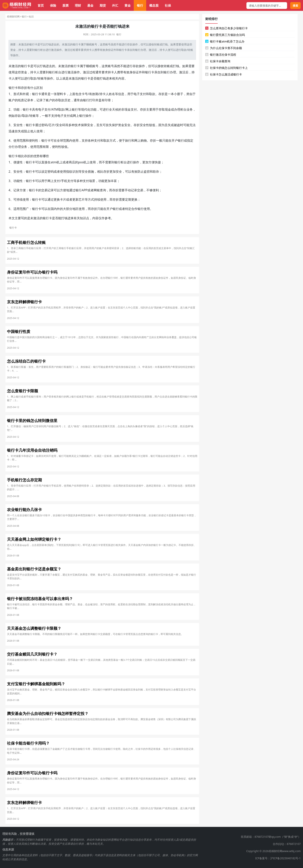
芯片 (52, 125)
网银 (97, 190)
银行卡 (77, 44)
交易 (44, 190)
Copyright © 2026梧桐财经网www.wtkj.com (273, 851)
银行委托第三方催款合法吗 (225, 35)
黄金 (128, 5)
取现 (165, 109)
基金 (90, 5)
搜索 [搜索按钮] (295, 6)
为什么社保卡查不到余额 (224, 48)
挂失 (109, 125)
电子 (137, 94)
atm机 (55, 162)
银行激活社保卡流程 (221, 55)
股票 (66, 5)
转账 (157, 44)
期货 (103, 5)
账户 (12, 100)
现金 (128, 109)
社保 (168, 5)
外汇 (115, 5)
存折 (24, 88)
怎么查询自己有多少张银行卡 (227, 28)
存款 (130, 44)
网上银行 (72, 109)
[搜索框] (267, 6)
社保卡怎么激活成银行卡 (224, 74)
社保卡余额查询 (218, 61)
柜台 (43, 50)
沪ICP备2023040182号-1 (285, 858)
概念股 (154, 5)
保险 (53, 5)
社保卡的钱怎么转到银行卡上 (227, 68)
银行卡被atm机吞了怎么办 (225, 41)
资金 (13, 50)
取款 (184, 50)
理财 (78, 5)
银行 (140, 5)
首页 (41, 5)
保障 (84, 125)
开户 (175, 140)
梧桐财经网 (13, 16)
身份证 (109, 50)
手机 (64, 181)
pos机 (82, 162)
